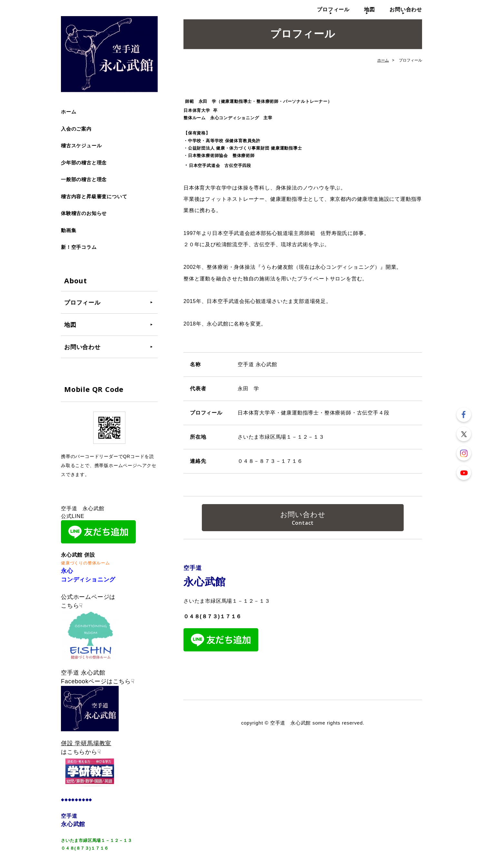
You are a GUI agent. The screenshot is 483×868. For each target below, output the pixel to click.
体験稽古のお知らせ (84, 213)
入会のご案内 (76, 129)
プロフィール (333, 9)
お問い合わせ (406, 9)
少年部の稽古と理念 (84, 163)
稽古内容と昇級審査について (94, 196)
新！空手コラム (79, 247)
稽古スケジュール (81, 146)
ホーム (69, 112)
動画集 (69, 230)
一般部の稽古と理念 (84, 179)
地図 (370, 9)
